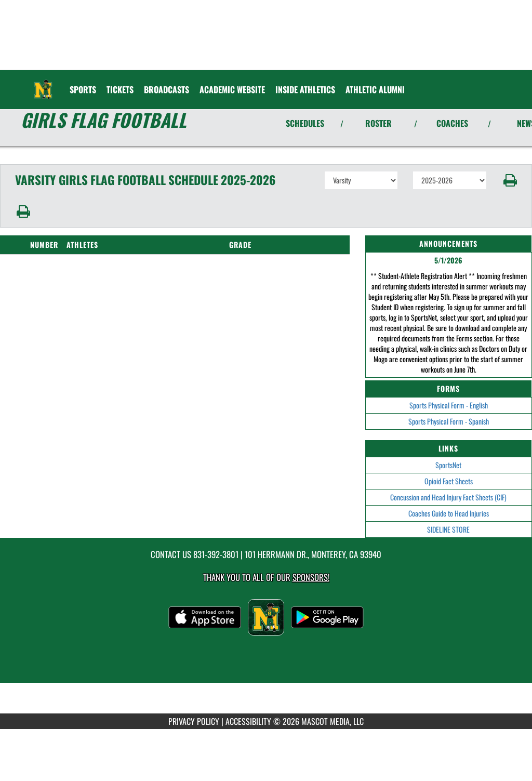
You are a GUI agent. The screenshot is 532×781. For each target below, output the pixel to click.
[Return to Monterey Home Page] (43, 83)
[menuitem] (120, 89)
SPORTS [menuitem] (83, 89)
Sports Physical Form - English (449, 405)
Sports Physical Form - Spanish (449, 421)
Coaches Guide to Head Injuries (449, 513)
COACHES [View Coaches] (452, 123)
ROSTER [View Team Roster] (378, 123)
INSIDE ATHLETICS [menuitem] (305, 89)
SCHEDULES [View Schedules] (305, 123)
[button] (509, 180)
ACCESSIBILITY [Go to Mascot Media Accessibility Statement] (248, 721)
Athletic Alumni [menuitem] (375, 89)
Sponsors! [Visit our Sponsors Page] (311, 577)
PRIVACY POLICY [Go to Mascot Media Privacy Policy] (194, 721)
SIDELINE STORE (448, 529)
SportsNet (448, 465)
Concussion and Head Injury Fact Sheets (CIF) (448, 497)
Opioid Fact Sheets (449, 481)
